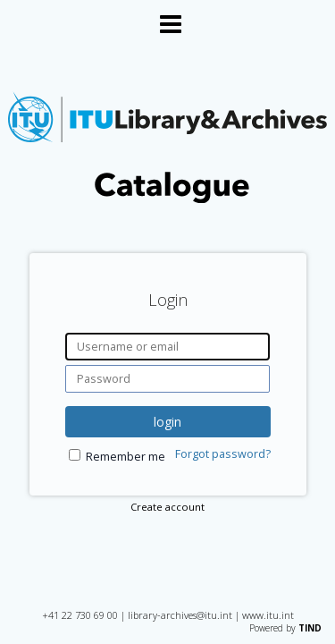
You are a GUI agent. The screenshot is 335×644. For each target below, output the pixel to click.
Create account (167, 507)
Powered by (285, 628)
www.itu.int (268, 615)
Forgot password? (223, 454)
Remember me (126, 457)
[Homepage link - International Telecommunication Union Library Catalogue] (167, 199)
